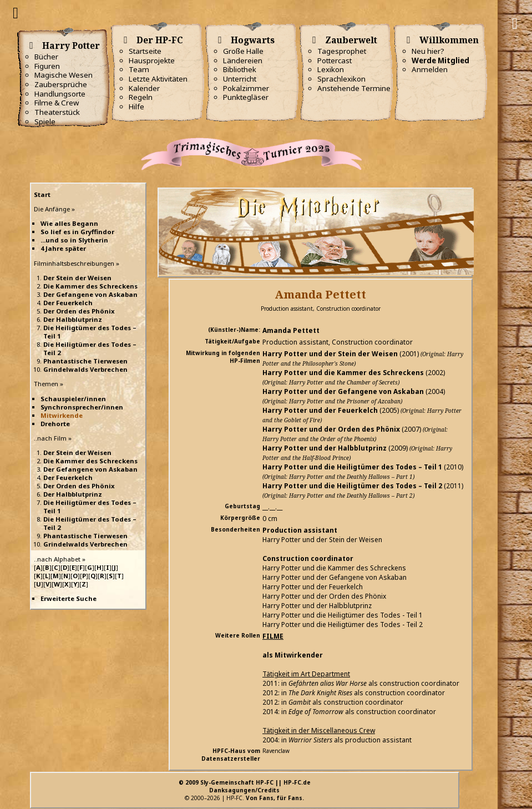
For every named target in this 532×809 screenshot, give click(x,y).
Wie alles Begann (69, 223)
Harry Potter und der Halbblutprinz (325, 448)
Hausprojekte (152, 60)
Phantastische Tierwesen (85, 361)
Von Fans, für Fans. (275, 798)
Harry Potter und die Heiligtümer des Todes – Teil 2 (352, 486)
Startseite (145, 51)
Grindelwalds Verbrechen (85, 369)
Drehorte (55, 424)
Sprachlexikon (341, 79)
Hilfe (136, 107)
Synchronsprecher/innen (82, 407)
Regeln (141, 97)
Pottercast (335, 60)
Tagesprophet (342, 51)
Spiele (45, 122)
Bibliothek (240, 69)
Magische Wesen (64, 75)
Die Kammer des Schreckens (90, 286)
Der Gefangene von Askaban (90, 294)
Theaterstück (57, 112)
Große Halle (243, 51)
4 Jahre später (63, 248)
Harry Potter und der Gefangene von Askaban (343, 391)
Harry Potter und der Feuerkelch (320, 410)
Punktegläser (246, 97)
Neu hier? (428, 51)
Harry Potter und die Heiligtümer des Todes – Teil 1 (352, 467)
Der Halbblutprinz (73, 319)
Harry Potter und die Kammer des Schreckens (343, 373)
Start (42, 194)
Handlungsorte (60, 94)
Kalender (144, 88)
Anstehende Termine (354, 88)
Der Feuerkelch (68, 303)
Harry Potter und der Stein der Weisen (330, 354)
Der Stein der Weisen (77, 278)
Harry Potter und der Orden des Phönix (331, 429)
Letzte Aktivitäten (158, 79)
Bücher (46, 57)
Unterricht (240, 79)
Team (139, 69)
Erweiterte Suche (69, 598)
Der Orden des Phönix (79, 311)
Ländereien (243, 60)
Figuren (47, 66)
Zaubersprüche (61, 84)
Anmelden (430, 69)
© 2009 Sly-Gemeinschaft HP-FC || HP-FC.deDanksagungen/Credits (245, 786)
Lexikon (331, 69)
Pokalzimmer (246, 88)
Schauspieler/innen (73, 399)
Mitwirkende (62, 415)
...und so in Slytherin (74, 240)
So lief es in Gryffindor (77, 232)
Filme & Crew (57, 103)
